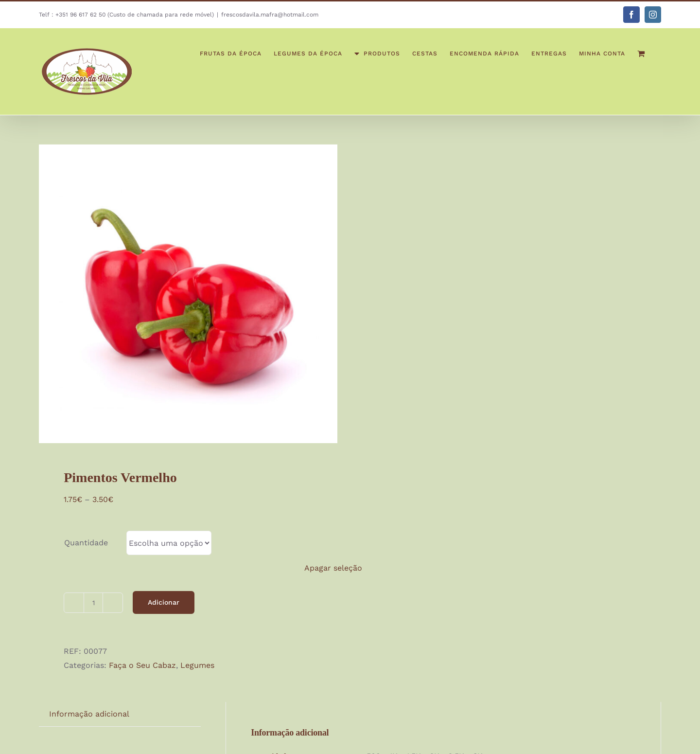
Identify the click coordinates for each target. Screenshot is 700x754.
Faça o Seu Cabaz (142, 665)
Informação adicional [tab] (89, 714)
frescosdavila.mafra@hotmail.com (270, 15)
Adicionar (164, 602)
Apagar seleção (333, 568)
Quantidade (86, 543)
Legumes (197, 665)
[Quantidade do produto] (93, 603)
